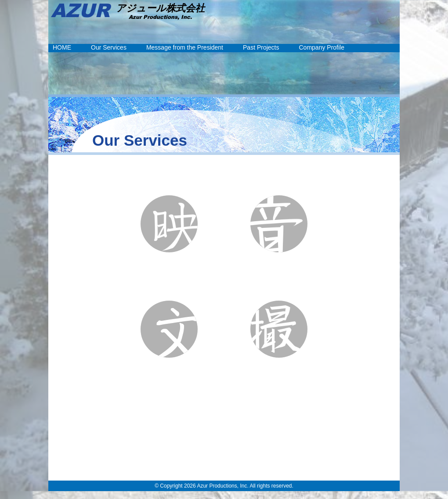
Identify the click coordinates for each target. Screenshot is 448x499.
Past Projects (261, 47)
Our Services (109, 47)
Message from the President (185, 47)
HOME (62, 47)
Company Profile (322, 47)
